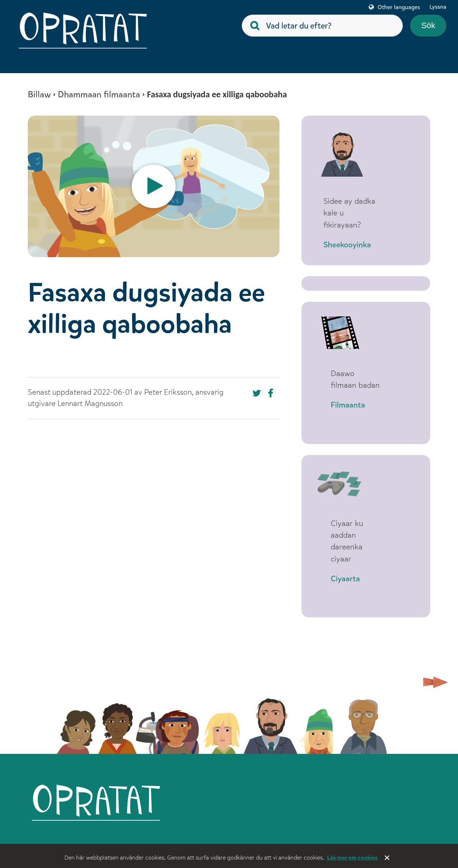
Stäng (388, 858)
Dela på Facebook (257, 393)
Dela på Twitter (272, 393)
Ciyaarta (345, 572)
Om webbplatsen (217, 842)
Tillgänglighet (402, 842)
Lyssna (438, 7)
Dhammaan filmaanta (99, 94)
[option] (154, 186)
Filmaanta (348, 398)
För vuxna (313, 842)
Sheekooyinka (354, 245)
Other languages (399, 7)
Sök (428, 25)
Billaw (39, 94)
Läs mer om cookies (352, 858)
